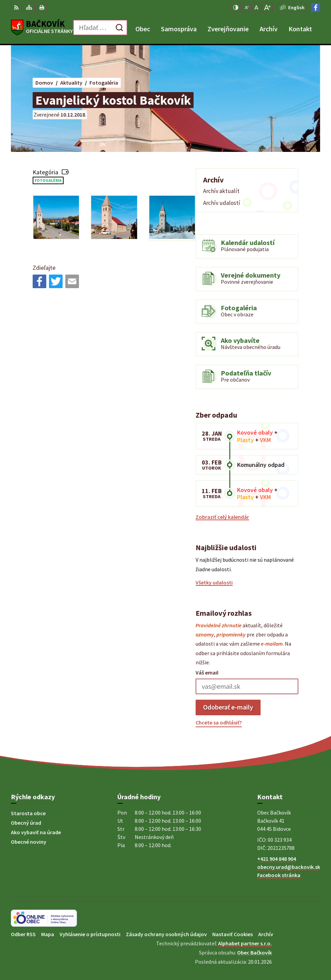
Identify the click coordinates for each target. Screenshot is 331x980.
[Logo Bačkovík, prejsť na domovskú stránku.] (42, 28)
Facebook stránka (279, 875)
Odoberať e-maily (228, 707)
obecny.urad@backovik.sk (289, 867)
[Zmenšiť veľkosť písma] (247, 7)
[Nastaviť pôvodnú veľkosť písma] (256, 7)
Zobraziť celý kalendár (222, 517)
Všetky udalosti (214, 582)
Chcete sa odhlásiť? (219, 722)
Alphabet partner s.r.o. (245, 943)
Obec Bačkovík (254, 952)
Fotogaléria (48, 180)
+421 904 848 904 (277, 859)
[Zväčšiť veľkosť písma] (267, 7)
